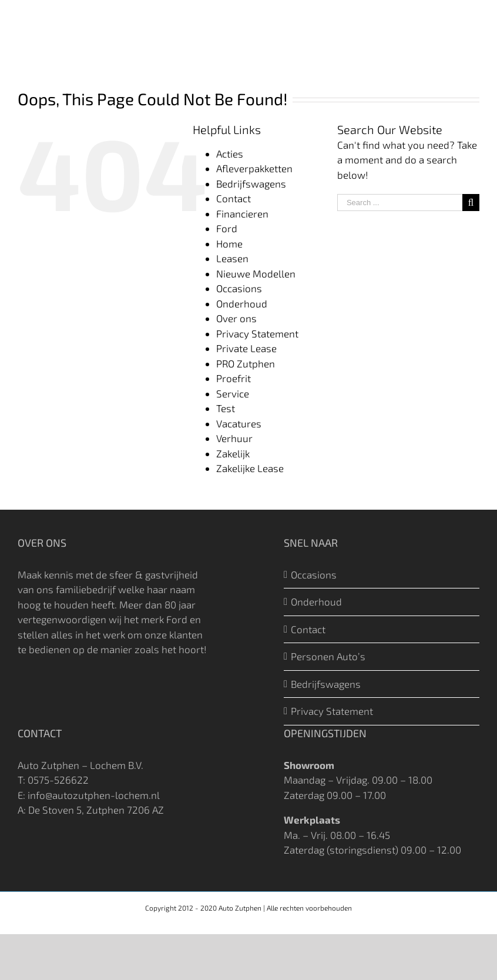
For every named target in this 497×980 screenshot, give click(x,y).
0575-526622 (58, 780)
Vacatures (239, 423)
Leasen (232, 258)
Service (233, 393)
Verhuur (234, 438)
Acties (230, 153)
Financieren (242, 213)
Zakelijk (233, 453)
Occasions (239, 288)
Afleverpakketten (254, 168)
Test (226, 408)
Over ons (236, 318)
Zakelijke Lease (250, 468)
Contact (234, 198)
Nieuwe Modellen (256, 273)
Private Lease (246, 348)
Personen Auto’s (328, 656)
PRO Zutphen (246, 363)
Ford (227, 228)
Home (229, 243)
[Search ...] (400, 203)
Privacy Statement (257, 333)
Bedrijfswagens (251, 183)
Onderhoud (242, 303)
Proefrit (234, 378)
